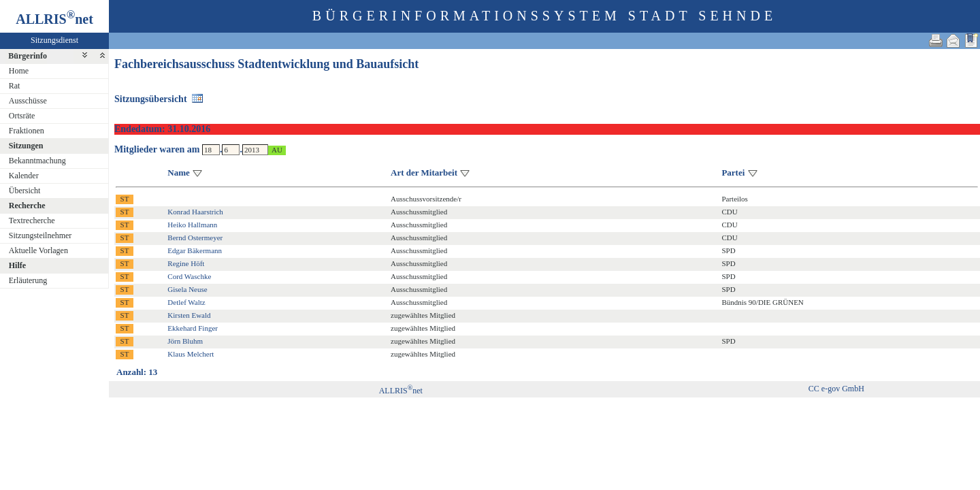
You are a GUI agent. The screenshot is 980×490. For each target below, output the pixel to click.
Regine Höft (186, 263)
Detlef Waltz (186, 302)
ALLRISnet (401, 391)
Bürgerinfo (28, 56)
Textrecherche (32, 220)
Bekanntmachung (37, 161)
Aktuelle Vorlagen (38, 250)
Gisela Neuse (187, 289)
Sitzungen (26, 146)
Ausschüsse (28, 101)
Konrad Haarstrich (195, 212)
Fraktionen (27, 131)
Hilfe (17, 265)
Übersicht (25, 191)
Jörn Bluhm (185, 341)
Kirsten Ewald (189, 315)
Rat (15, 86)
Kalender (24, 176)
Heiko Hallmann (192, 225)
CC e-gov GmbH (836, 389)
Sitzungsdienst (54, 40)
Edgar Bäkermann (195, 250)
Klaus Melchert (191, 354)
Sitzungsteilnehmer (40, 235)
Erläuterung (28, 280)
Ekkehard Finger (193, 328)
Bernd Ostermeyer (195, 238)
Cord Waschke (189, 276)
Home (19, 71)
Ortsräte (22, 116)
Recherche (27, 206)
